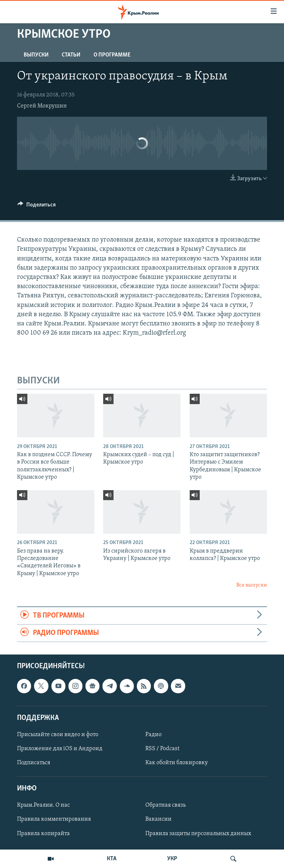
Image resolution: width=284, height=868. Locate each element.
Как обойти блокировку (177, 763)
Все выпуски (252, 585)
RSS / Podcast (162, 749)
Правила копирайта (43, 834)
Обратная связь (165, 806)
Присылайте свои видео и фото (58, 735)
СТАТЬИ (71, 55)
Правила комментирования (54, 820)
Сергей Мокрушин (42, 106)
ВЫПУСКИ (36, 55)
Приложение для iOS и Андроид (60, 749)
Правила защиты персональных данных (198, 834)
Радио (153, 735)
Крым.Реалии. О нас (43, 806)
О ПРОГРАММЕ (112, 55)
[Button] (37, 206)
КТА (112, 859)
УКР (172, 859)
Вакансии (158, 820)
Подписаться (34, 763)
